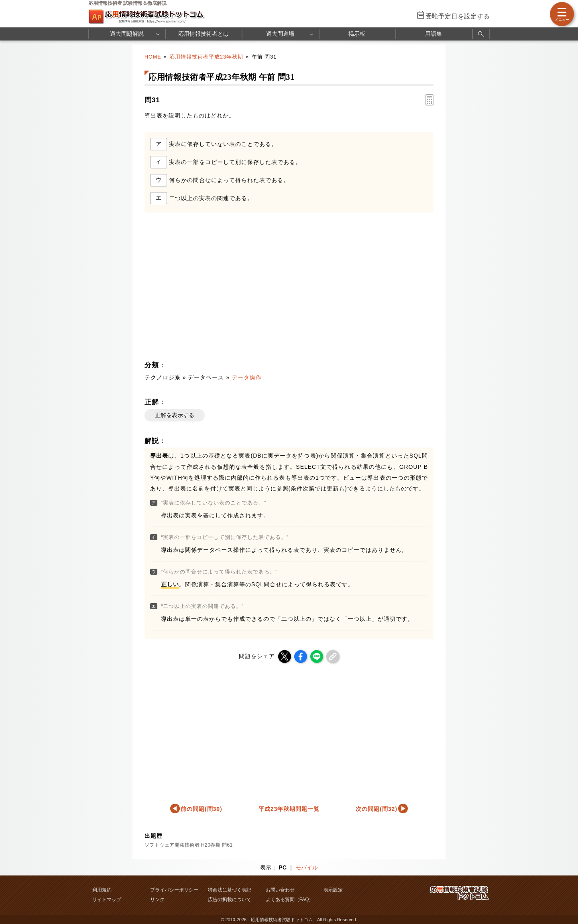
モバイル (307, 867)
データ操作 (247, 377)
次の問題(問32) (377, 809)
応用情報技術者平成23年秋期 (206, 57)
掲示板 (357, 34)
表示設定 (333, 890)
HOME (153, 57)
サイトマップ (107, 900)
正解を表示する (175, 415)
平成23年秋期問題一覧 (289, 809)
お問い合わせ (280, 890)
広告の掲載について (230, 900)
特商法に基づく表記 (230, 890)
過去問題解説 (127, 34)
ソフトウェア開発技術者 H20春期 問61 (189, 845)
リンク (157, 900)
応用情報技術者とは (204, 34)
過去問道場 (280, 34)
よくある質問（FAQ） (290, 900)
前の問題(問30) (201, 809)
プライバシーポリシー (174, 890)
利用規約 (102, 890)
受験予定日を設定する (458, 16)
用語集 (433, 34)
